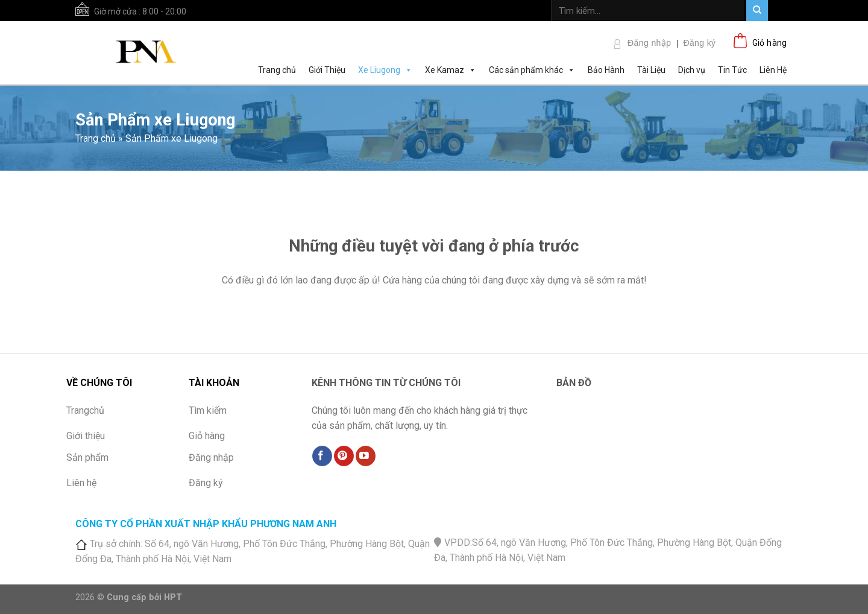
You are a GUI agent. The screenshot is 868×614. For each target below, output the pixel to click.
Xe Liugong (385, 69)
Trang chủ (277, 70)
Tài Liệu (651, 70)
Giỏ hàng (207, 436)
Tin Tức (732, 70)
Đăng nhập (649, 43)
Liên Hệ (773, 70)
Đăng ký (699, 43)
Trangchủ (85, 410)
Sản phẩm (87, 457)
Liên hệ (81, 483)
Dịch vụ (692, 70)
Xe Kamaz (451, 69)
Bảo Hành (606, 70)
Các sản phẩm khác (532, 69)
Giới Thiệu (327, 70)
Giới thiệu (86, 436)
